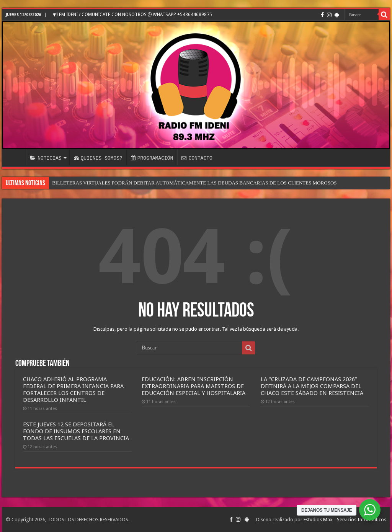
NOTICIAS (46, 158)
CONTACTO (197, 158)
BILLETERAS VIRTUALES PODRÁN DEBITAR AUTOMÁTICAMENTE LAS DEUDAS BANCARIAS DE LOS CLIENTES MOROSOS (194, 183)
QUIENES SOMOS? (98, 158)
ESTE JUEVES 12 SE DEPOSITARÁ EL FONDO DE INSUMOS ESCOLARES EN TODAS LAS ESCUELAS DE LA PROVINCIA (76, 431)
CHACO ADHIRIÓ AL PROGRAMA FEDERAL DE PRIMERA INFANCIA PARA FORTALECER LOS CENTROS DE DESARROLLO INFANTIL (73, 390)
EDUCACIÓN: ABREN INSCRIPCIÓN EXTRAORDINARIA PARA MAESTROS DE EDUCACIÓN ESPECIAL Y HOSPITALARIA (194, 386)
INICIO (16, 157)
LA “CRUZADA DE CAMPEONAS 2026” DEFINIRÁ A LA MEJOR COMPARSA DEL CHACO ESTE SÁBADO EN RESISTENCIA (312, 386)
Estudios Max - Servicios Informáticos (345, 520)
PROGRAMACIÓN (152, 158)
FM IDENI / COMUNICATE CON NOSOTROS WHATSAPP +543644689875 (133, 15)
